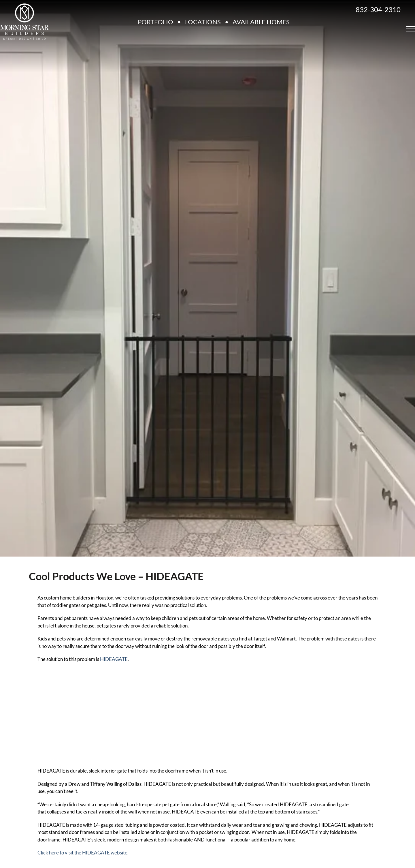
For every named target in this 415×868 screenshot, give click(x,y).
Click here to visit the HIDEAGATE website (82, 853)
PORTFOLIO (155, 22)
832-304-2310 (378, 9)
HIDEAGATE (114, 659)
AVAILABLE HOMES (261, 22)
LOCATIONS (203, 22)
